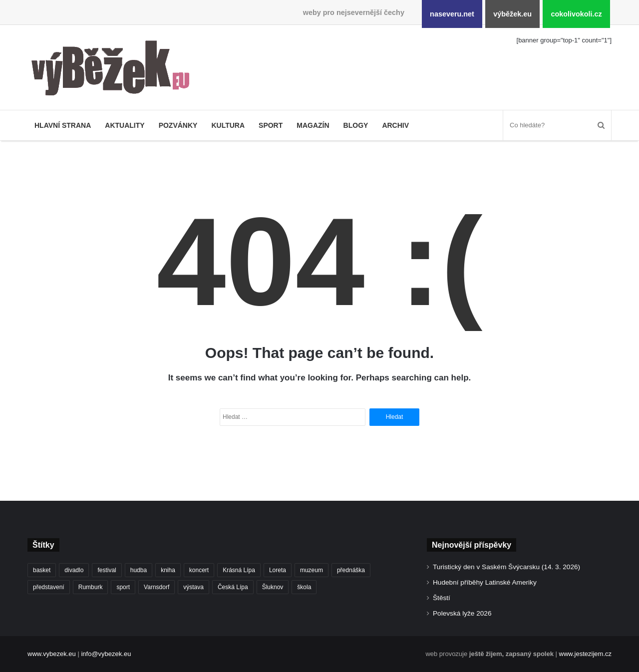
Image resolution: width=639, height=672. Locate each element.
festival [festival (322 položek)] (107, 570)
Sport (271, 125)
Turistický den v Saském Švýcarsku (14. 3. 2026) (506, 567)
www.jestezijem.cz (585, 654)
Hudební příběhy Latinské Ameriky (485, 582)
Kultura (228, 125)
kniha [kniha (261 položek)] (168, 570)
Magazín (313, 125)
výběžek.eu (512, 14)
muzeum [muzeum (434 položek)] (312, 570)
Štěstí (442, 598)
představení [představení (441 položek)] (49, 587)
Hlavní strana (63, 125)
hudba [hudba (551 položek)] (139, 570)
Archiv (395, 125)
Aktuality (125, 125)
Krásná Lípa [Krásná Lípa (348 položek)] (239, 570)
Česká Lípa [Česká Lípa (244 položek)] (233, 587)
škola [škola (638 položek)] (304, 587)
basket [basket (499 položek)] (42, 570)
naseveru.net (452, 14)
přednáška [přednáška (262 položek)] (351, 570)
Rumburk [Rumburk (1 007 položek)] (91, 587)
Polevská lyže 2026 (462, 613)
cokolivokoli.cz (576, 14)
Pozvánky (178, 125)
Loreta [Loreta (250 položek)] (278, 570)
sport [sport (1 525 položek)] (123, 587)
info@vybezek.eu (106, 654)
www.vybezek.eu (52, 654)
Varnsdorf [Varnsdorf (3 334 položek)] (157, 587)
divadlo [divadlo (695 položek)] (74, 570)
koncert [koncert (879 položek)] (199, 570)
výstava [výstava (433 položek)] (193, 587)
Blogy (356, 125)
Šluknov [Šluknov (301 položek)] (273, 587)
